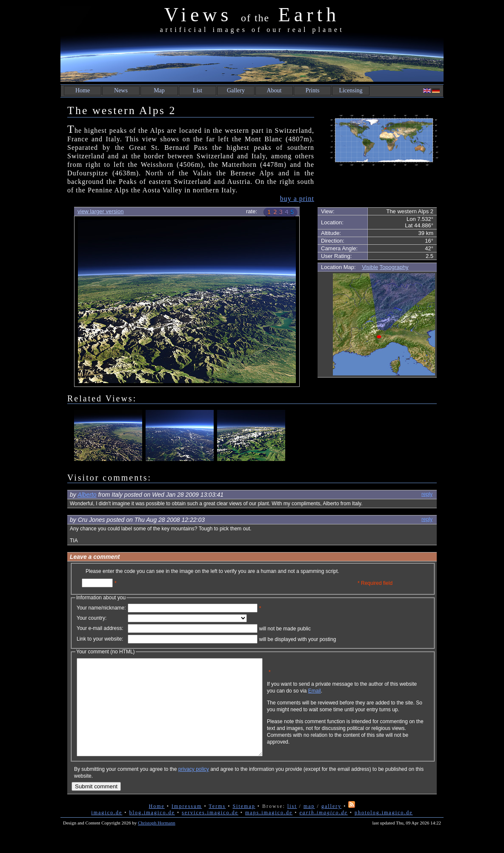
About (274, 90)
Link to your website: (100, 639)
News (121, 90)
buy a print (297, 199)
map (309, 825)
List (198, 90)
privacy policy (194, 788)
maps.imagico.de (269, 832)
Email (355, 697)
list (292, 825)
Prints (313, 90)
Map (159, 90)
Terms (217, 825)
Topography (394, 267)
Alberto (87, 495)
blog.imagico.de (152, 832)
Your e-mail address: (100, 628)
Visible (370, 267)
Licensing (351, 90)
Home (83, 90)
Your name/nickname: (101, 608)
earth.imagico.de (323, 832)
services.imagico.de (210, 832)
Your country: (92, 618)
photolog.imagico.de (384, 832)
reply (427, 494)
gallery (331, 825)
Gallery (236, 90)
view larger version (100, 211)
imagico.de (107, 832)
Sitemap (244, 825)
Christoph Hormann (157, 842)
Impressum (187, 825)
